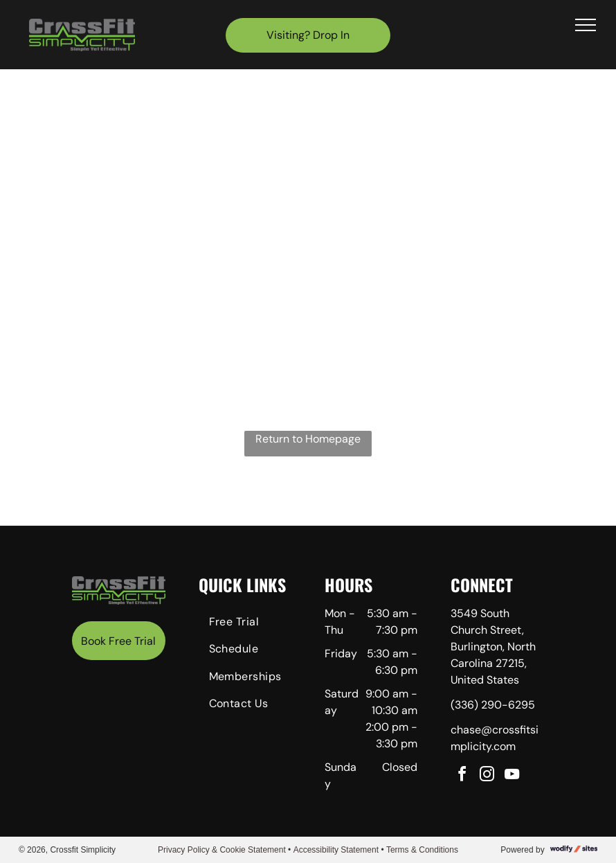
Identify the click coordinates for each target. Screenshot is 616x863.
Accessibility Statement (336, 850)
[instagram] (487, 776)
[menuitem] (248, 624)
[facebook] (462, 776)
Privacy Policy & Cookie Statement (222, 850)
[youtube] (511, 776)
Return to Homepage (308, 439)
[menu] (586, 25)
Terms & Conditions (422, 850)
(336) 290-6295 (493, 705)
